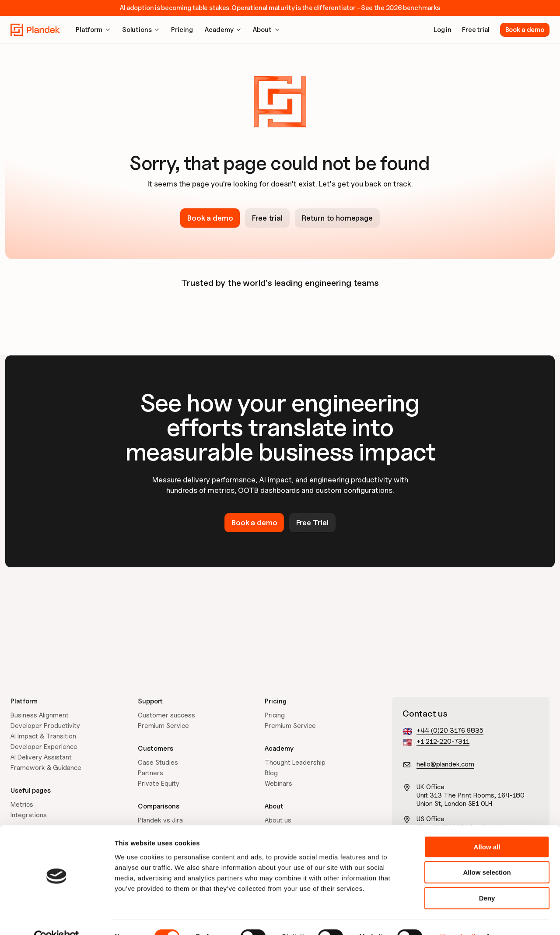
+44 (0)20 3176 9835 (450, 731)
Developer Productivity (45, 726)
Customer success (166, 715)
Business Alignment (40, 715)
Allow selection (487, 854)
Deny (487, 879)
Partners (150, 773)
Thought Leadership (295, 763)
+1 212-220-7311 (443, 742)
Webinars (278, 784)
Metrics (22, 805)
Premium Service (163, 726)
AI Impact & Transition (43, 736)
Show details (459, 918)
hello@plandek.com (445, 764)
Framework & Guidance (46, 768)
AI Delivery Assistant (41, 757)
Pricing (275, 715)
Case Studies (158, 763)
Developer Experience (44, 747)
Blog (271, 773)
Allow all (487, 828)
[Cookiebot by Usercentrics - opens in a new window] (57, 918)
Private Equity (159, 784)
